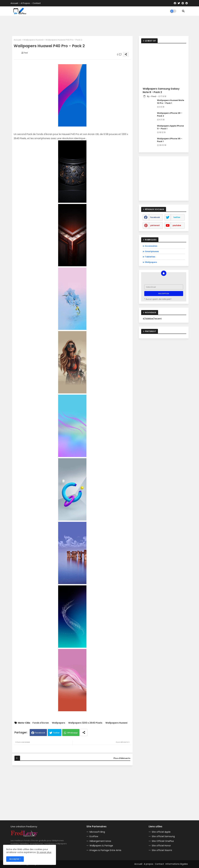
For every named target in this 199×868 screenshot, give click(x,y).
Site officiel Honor (161, 846)
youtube (177, 225)
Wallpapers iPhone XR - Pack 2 (170, 115)
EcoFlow (94, 836)
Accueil (14, 3)
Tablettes (150, 257)
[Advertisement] (99, 25)
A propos (25, 3)
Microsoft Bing (97, 832)
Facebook (40, 733)
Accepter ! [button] (15, 859)
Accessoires (151, 246)
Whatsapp (72, 733)
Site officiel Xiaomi (162, 850)
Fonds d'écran (41, 723)
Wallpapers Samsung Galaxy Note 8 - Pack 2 (161, 91)
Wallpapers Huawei (33, 40)
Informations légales (177, 864)
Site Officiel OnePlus (163, 841)
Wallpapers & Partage (101, 846)
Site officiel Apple (161, 832)
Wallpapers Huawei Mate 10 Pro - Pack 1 (171, 102)
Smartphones (152, 251)
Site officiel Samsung (163, 836)
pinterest (155, 225)
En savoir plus (44, 852)
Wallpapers (59, 723)
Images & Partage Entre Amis (105, 850)
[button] (183, 11)
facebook (155, 217)
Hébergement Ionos (100, 841)
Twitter (56, 733)
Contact (37, 3)
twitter (177, 217)
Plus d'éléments (122, 758)
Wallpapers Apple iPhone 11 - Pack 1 (170, 127)
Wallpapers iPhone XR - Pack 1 (170, 140)
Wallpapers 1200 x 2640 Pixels (85, 723)
